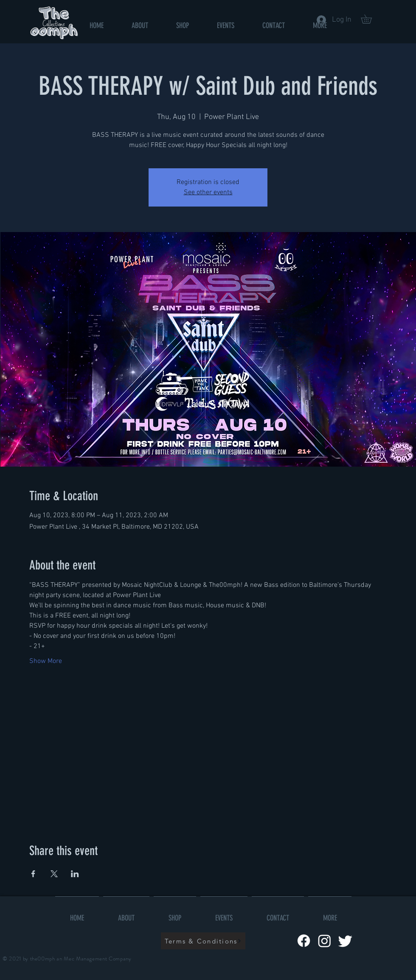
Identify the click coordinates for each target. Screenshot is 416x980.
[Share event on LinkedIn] (75, 874)
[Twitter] (345, 941)
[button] (371, 19)
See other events (208, 193)
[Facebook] (304, 941)
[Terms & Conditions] (203, 941)
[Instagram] (325, 941)
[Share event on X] (54, 874)
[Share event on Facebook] (33, 874)
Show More (46, 661)
